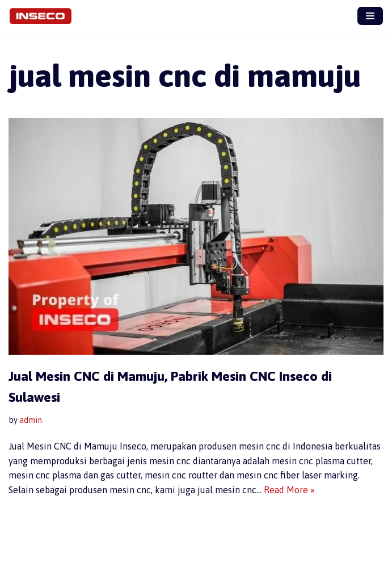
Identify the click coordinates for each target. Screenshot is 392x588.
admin (31, 420)
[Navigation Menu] (370, 16)
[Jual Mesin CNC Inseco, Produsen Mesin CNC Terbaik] (43, 16)
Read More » (289, 490)
